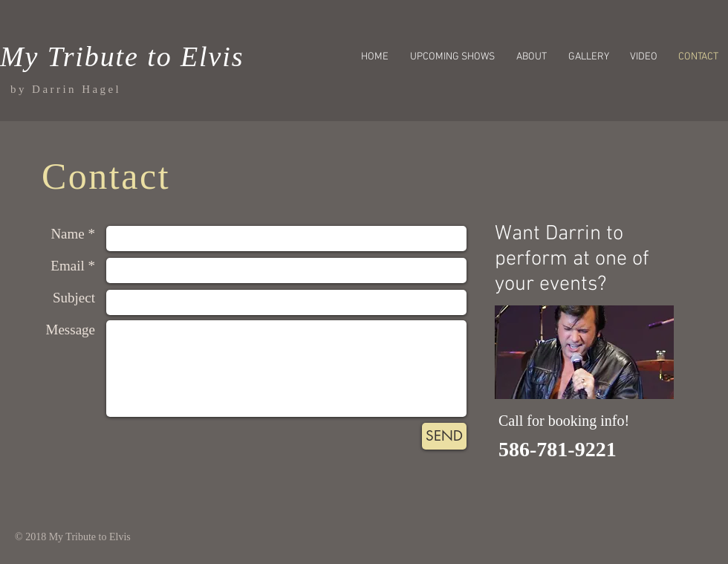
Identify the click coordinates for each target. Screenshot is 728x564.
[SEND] (444, 436)
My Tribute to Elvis (122, 56)
